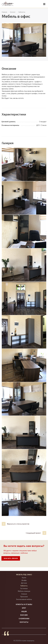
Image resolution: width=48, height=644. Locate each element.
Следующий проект (36, 533)
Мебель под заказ (24, 575)
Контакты (24, 622)
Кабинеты (24, 586)
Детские (24, 583)
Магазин (24, 615)
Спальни (24, 594)
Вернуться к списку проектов (16, 524)
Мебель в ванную (24, 591)
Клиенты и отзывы (24, 604)
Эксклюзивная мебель (24, 599)
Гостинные (24, 588)
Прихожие (24, 597)
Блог (24, 608)
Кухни (24, 578)
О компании (24, 619)
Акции (24, 611)
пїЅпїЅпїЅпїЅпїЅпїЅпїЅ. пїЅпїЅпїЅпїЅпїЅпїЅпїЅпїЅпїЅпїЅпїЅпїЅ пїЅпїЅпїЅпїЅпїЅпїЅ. (28, 631)
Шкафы (24, 580)
